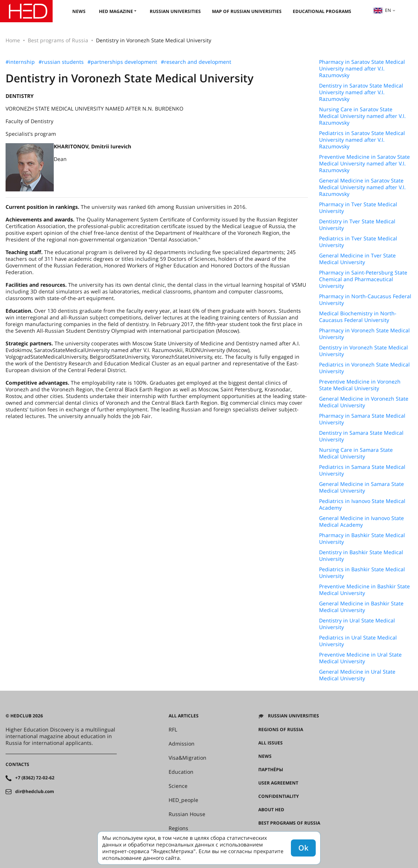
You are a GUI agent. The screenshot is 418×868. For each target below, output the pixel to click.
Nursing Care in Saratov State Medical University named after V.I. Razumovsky (362, 116)
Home (13, 40)
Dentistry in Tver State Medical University (357, 225)
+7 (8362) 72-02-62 (35, 778)
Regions (178, 828)
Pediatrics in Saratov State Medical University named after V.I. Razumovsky (362, 140)
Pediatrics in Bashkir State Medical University (362, 573)
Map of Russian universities (247, 11)
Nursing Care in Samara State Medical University (356, 453)
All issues (271, 743)
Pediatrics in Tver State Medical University (358, 242)
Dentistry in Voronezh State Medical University (364, 351)
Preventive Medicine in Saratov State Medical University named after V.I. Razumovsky (364, 164)
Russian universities (175, 11)
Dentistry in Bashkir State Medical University (361, 556)
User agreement (278, 783)
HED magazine (116, 11)
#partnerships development (122, 62)
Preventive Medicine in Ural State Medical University (360, 658)
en (382, 10)
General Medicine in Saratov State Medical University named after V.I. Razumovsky (362, 187)
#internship (20, 62)
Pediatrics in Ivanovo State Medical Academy (362, 504)
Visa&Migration (188, 758)
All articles (184, 716)
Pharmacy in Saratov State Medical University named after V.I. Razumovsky (362, 69)
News (79, 11)
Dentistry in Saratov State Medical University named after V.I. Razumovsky (361, 92)
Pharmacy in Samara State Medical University (362, 419)
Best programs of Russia (58, 40)
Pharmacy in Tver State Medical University (358, 208)
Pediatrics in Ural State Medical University (358, 641)
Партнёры (271, 770)
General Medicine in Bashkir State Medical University (361, 607)
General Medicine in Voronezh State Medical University (364, 402)
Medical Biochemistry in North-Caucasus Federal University (358, 317)
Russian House (187, 814)
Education (181, 772)
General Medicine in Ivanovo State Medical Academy (361, 522)
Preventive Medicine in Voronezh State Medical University (360, 385)
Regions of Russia (281, 730)
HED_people (183, 800)
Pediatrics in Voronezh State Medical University (364, 368)
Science (178, 786)
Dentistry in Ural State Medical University (357, 624)
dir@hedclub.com (35, 792)
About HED (271, 810)
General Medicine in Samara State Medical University (361, 487)
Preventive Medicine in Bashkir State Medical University (364, 590)
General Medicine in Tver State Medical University (357, 259)
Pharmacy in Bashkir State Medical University (362, 539)
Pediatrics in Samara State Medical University (362, 470)
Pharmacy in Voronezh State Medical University (364, 334)
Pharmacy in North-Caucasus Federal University (365, 300)
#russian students (61, 62)
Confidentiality (278, 796)
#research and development (196, 62)
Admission (182, 744)
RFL (173, 730)
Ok (303, 848)
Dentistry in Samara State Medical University (361, 436)
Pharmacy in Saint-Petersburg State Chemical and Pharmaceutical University (363, 279)
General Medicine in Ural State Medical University (357, 675)
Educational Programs (322, 11)
